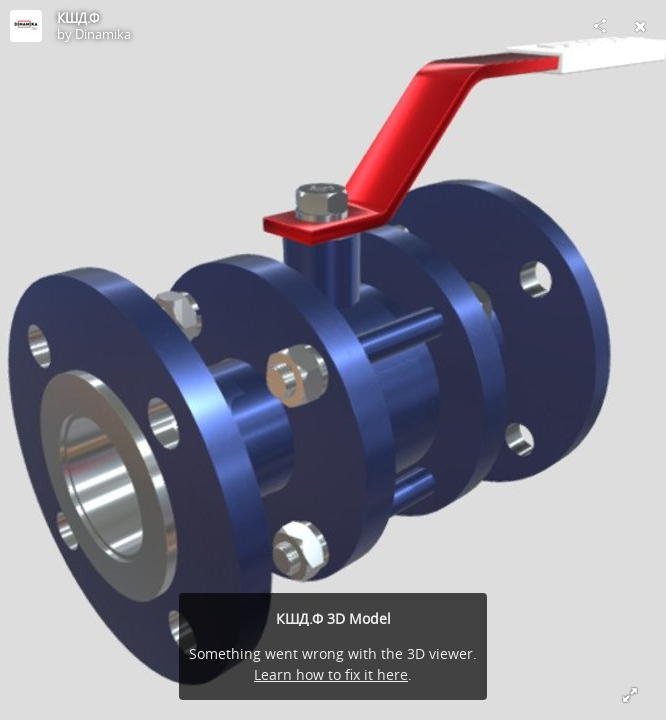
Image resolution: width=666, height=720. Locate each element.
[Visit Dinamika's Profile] (26, 26)
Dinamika (103, 34)
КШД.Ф (78, 18)
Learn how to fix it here (331, 674)
